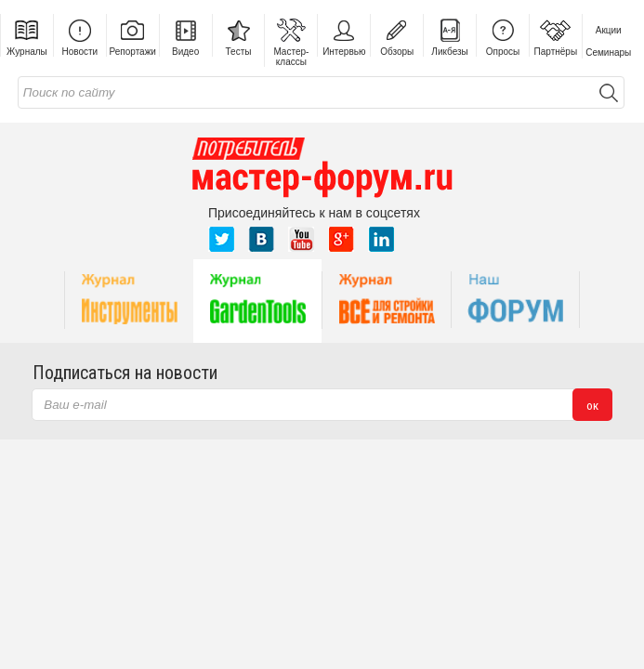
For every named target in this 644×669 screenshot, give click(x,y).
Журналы (27, 35)
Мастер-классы (291, 40)
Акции (609, 30)
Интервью (344, 35)
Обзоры (397, 35)
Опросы (503, 35)
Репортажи (133, 35)
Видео (186, 35)
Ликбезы (449, 35)
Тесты (239, 35)
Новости (79, 35)
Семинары (608, 52)
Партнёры (556, 35)
